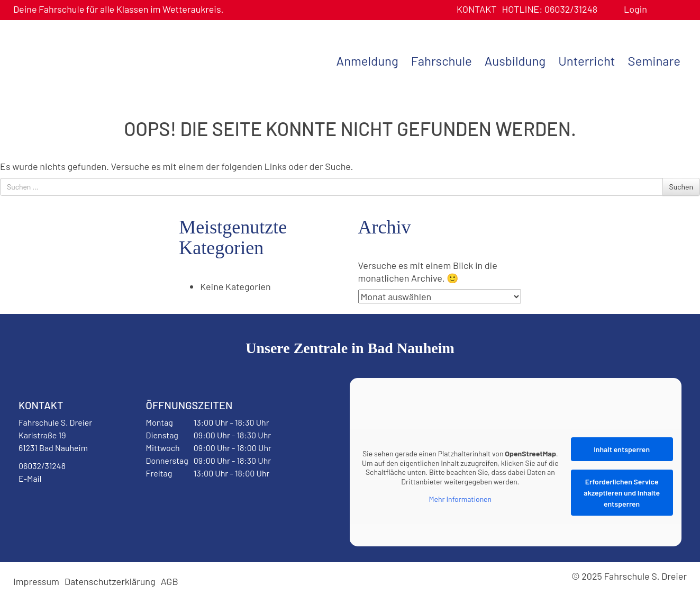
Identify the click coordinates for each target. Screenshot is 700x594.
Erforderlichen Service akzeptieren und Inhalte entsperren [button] (622, 493)
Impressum (36, 581)
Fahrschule (442, 61)
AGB (170, 581)
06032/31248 (549, 9)
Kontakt (477, 9)
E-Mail (30, 478)
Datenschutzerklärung (110, 581)
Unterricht (587, 61)
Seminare (654, 61)
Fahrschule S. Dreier (79, 60)
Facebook (44, 506)
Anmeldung (367, 61)
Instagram (86, 506)
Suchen (681, 187)
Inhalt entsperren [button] (622, 449)
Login (635, 9)
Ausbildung (515, 61)
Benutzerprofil (659, 9)
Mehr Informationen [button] (461, 499)
